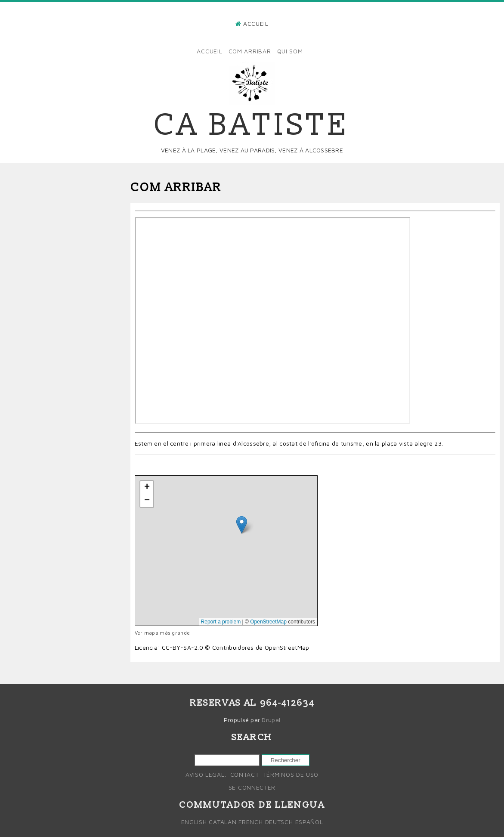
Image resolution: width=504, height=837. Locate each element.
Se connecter (252, 787)
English (194, 822)
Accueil (256, 23)
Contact (245, 774)
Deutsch (279, 822)
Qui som (290, 51)
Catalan (223, 822)
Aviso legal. (206, 774)
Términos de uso (291, 774)
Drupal (271, 720)
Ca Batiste (252, 125)
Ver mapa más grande (162, 633)
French (250, 822)
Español (309, 822)
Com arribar (250, 51)
